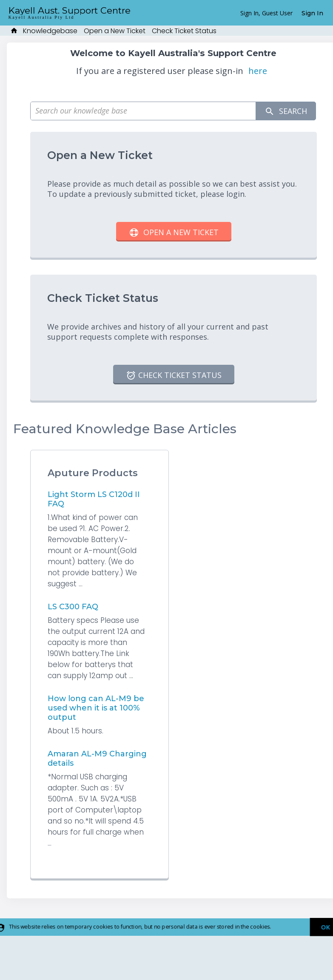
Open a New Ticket (115, 31)
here (258, 71)
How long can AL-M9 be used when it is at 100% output (96, 708)
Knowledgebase (50, 31)
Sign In (312, 13)
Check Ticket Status (184, 31)
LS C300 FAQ (73, 607)
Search (286, 111)
